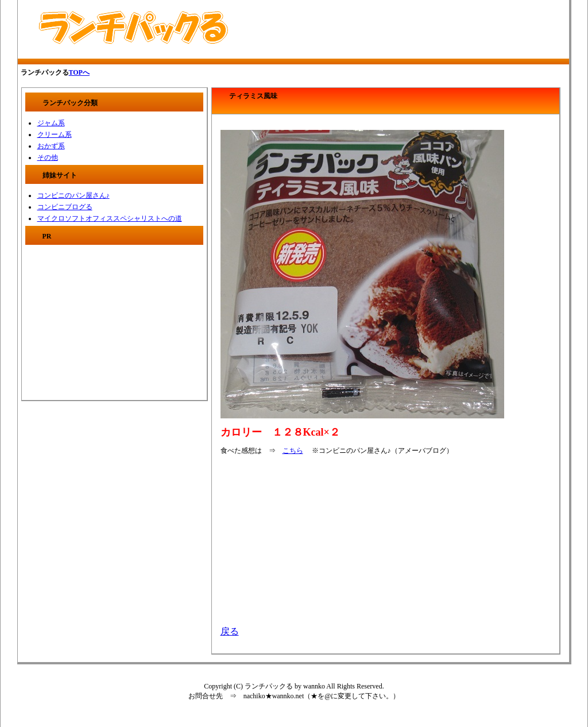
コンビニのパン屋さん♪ (73, 195)
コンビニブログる (65, 207)
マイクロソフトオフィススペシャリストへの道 (110, 218)
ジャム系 (51, 123)
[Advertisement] (384, 29)
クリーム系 (55, 134)
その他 (48, 157)
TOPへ (79, 72)
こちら (293, 451)
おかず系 (51, 146)
